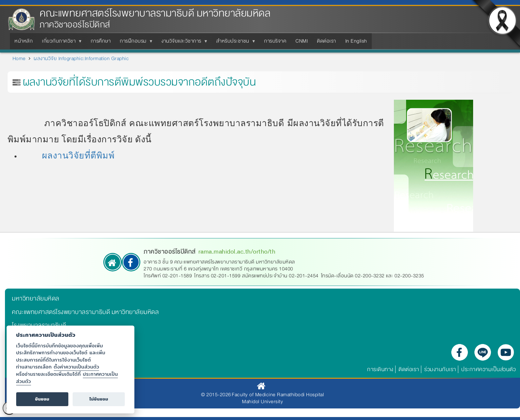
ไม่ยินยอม (99, 399)
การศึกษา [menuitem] (101, 41)
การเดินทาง (380, 369)
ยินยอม (42, 399)
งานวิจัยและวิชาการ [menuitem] (183, 43)
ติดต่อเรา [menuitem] (327, 41)
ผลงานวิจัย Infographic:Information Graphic (81, 58)
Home (19, 58)
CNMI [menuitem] (302, 41)
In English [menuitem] (356, 41)
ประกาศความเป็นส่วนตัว (488, 369)
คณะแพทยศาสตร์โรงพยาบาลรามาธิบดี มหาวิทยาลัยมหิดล (155, 13)
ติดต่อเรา (409, 369)
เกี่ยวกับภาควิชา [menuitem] (60, 43)
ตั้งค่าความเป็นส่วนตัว (77, 367)
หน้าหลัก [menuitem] (24, 41)
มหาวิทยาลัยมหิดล (36, 298)
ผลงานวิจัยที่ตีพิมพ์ (78, 156)
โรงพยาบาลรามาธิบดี (39, 325)
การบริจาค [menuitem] (275, 41)
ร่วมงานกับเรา (440, 369)
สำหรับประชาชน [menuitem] (234, 43)
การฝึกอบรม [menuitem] (135, 43)
